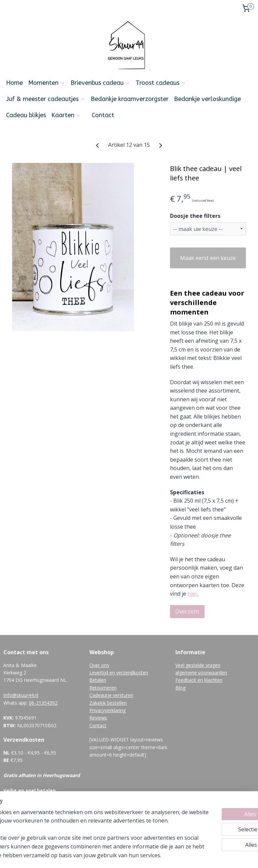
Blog (180, 688)
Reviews (98, 718)
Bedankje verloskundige (207, 99)
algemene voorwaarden (201, 673)
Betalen (98, 680)
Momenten (47, 83)
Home (14, 83)
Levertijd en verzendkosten (119, 673)
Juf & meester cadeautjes (46, 99)
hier (192, 594)
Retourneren (103, 688)
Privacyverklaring (107, 710)
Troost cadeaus (161, 83)
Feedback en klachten (199, 680)
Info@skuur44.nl (21, 695)
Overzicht (187, 611)
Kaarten (66, 115)
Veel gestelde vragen (198, 665)
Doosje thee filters (195, 216)
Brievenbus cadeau (100, 83)
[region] (85, 821)
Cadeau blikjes (26, 115)
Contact (103, 115)
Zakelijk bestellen (108, 703)
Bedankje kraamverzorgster (130, 99)
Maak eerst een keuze (208, 258)
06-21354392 (43, 703)
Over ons (99, 665)
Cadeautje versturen (111, 695)
